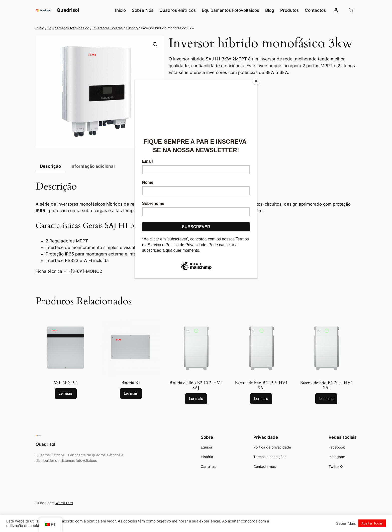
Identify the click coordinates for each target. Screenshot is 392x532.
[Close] (256, 81)
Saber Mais (346, 523)
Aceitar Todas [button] (372, 523)
